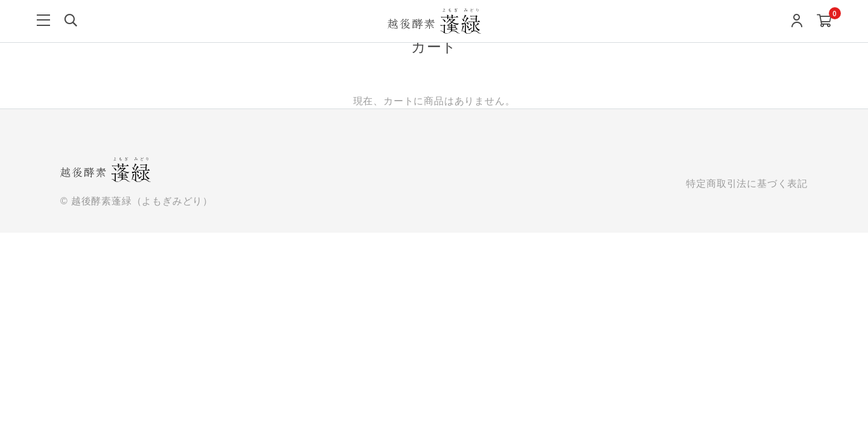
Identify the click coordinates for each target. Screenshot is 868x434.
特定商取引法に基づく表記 (747, 184)
